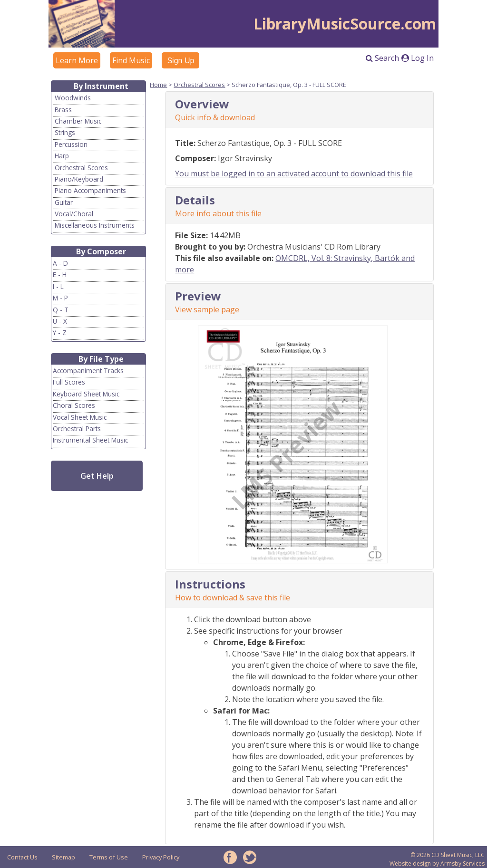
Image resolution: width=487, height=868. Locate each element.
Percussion (71, 144)
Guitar (64, 202)
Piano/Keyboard (79, 179)
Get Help (97, 476)
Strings (65, 132)
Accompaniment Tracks (88, 371)
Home (158, 85)
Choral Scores (74, 405)
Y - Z (60, 333)
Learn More (77, 60)
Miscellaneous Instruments (95, 225)
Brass (63, 110)
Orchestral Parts (77, 429)
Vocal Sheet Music (80, 417)
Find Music (131, 60)
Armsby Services (463, 863)
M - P (60, 298)
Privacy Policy (161, 857)
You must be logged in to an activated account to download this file (294, 174)
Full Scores (69, 382)
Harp (62, 156)
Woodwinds (73, 98)
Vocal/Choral (74, 214)
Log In (418, 58)
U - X (60, 321)
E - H (60, 275)
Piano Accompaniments (90, 190)
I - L (58, 286)
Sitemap (63, 857)
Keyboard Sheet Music (86, 394)
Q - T (61, 310)
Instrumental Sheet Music (90, 440)
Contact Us (22, 857)
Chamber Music (78, 121)
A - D (60, 263)
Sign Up (180, 61)
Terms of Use (109, 857)
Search (382, 58)
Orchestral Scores (81, 168)
